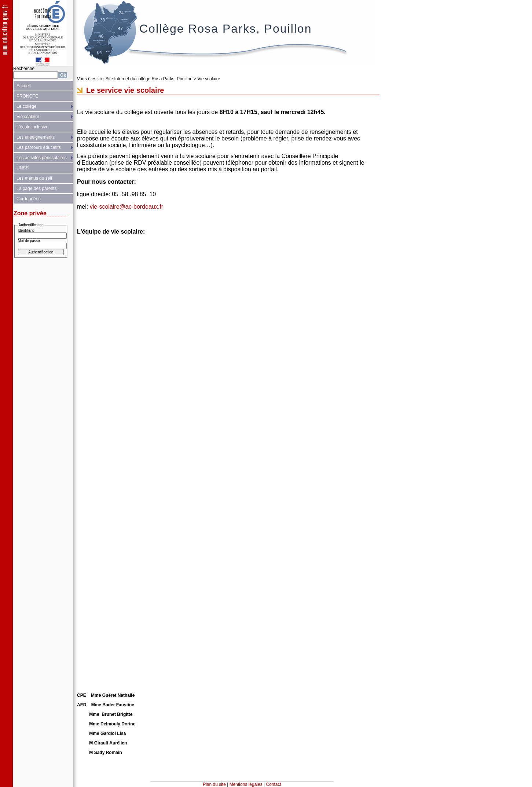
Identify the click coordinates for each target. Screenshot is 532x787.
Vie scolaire (28, 117)
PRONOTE (27, 96)
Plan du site (214, 784)
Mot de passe (29, 241)
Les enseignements (36, 137)
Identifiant (26, 230)
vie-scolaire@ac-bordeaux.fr (126, 207)
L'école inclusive (32, 127)
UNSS (23, 168)
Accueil (24, 86)
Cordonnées (28, 199)
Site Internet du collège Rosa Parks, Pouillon (149, 79)
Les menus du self (34, 178)
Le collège (27, 106)
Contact (274, 784)
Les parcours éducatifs (39, 147)
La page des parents (36, 188)
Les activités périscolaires (42, 158)
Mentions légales (246, 784)
